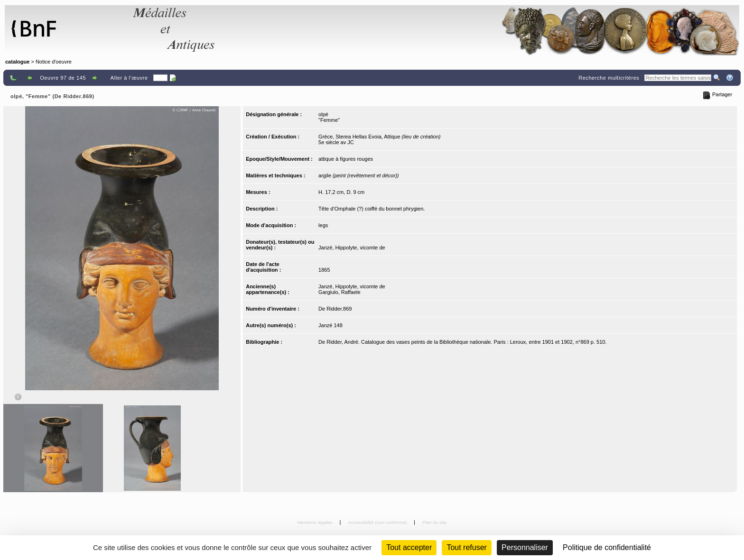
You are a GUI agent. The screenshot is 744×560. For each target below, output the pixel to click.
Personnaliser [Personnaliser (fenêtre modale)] (525, 547)
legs (323, 225)
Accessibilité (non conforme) (378, 522)
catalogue (17, 62)
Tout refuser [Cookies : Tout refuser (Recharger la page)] (466, 547)
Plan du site (435, 522)
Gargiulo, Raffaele (339, 292)
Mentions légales (316, 522)
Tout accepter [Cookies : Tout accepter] (409, 547)
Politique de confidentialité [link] (607, 547)
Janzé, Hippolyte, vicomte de (352, 248)
